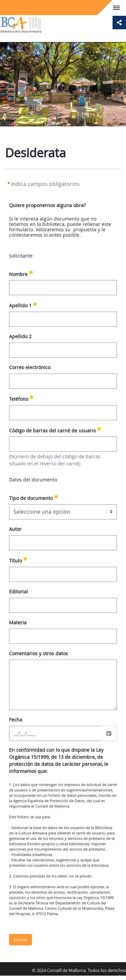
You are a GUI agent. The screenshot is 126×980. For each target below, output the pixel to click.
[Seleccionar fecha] (109, 733)
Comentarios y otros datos (38, 653)
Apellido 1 (23, 305)
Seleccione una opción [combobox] (42, 512)
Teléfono (21, 398)
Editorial (18, 592)
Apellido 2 (20, 336)
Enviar (20, 939)
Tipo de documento (34, 497)
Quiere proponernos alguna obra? (47, 205)
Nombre (21, 273)
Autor (15, 529)
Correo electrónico (30, 367)
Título (18, 560)
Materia (18, 622)
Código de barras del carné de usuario (55, 430)
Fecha (16, 720)
